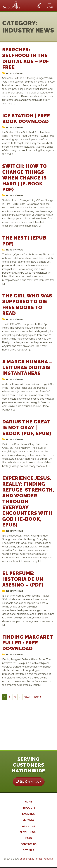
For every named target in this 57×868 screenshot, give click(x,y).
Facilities (28, 814)
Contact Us (28, 844)
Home (28, 802)
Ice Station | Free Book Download (26, 118)
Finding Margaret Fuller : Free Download (28, 643)
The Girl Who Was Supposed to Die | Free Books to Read (27, 304)
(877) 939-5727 (29, 782)
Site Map (28, 850)
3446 (27, 697)
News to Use (28, 832)
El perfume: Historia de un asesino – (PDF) (23, 579)
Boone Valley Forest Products (36, 859)
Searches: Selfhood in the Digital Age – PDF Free (26, 58)
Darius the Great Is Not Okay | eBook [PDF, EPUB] (27, 428)
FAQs (29, 838)
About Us (29, 826)
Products (29, 808)
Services (28, 820)
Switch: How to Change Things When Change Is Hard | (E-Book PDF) (25, 178)
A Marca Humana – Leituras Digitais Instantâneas (27, 368)
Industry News (14, 73)
